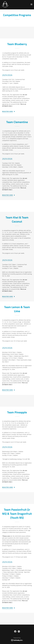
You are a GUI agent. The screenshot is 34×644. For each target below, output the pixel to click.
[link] (5, 4)
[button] (31, 4)
